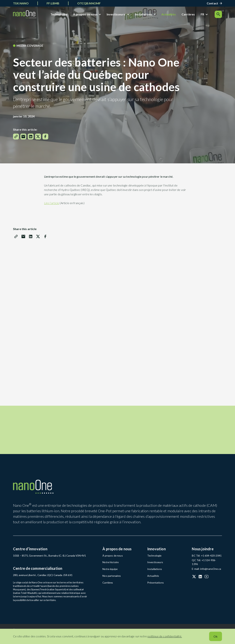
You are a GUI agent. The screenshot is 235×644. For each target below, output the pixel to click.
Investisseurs (117, 15)
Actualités (170, 15)
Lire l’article (52, 204)
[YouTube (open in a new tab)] (207, 580)
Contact (212, 3)
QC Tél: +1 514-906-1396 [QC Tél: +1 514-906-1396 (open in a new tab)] (205, 568)
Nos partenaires (111, 583)
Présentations (155, 590)
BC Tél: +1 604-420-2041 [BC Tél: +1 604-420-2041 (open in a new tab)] (205, 564)
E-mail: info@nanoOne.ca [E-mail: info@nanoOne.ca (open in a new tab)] (205, 573)
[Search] (218, 15)
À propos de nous (87, 15)
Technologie (60, 15)
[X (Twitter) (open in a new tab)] (194, 580)
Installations (145, 15)
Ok (216, 636)
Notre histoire (110, 570)
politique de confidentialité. (165, 636)
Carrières (189, 15)
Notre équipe (109, 577)
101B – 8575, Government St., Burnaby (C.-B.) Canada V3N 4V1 (46, 564)
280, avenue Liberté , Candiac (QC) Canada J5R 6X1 (40, 583)
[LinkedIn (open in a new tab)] (200, 580)
